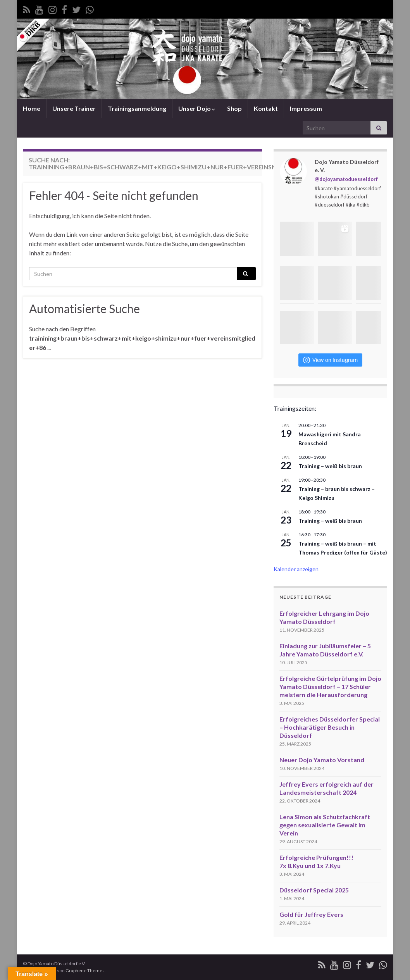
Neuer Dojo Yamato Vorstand (322, 760)
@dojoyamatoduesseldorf (346, 179)
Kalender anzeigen (296, 569)
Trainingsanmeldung (137, 108)
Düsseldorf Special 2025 (314, 890)
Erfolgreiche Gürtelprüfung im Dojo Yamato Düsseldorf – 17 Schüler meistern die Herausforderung (330, 686)
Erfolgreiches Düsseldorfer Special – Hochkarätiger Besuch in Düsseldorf (330, 727)
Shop (234, 108)
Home (32, 108)
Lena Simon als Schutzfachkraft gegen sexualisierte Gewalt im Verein (325, 825)
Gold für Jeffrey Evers (311, 914)
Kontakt (266, 108)
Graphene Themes (85, 971)
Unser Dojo (197, 108)
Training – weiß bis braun (330, 466)
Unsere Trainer (74, 108)
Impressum (306, 108)
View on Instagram (330, 360)
